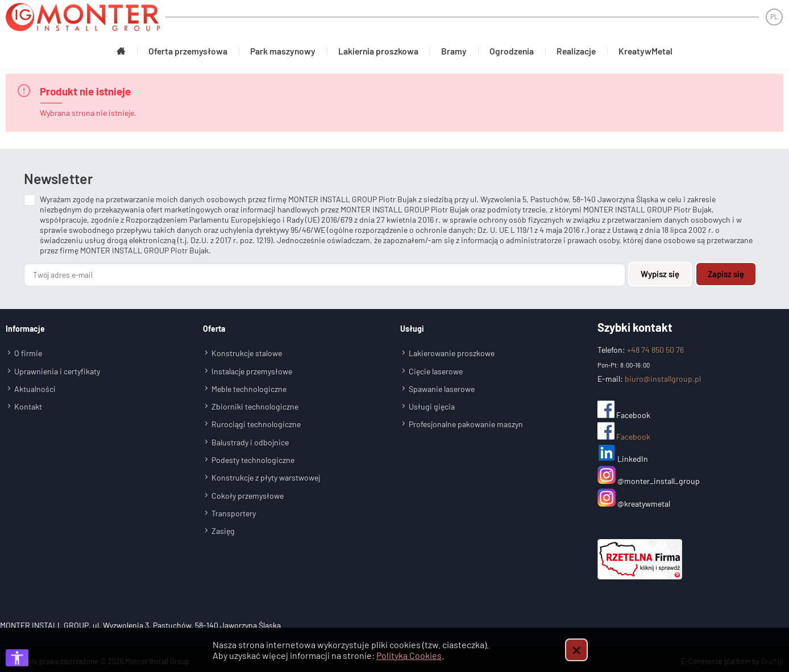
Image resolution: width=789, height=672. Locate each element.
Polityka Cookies (409, 655)
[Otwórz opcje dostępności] (17, 658)
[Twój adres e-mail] (325, 272)
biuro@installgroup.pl (663, 375)
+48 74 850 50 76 (655, 346)
